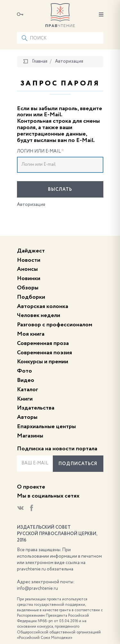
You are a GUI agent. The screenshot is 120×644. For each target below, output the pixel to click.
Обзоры (28, 288)
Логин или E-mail (40, 151)
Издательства (36, 408)
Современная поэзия (44, 353)
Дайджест (31, 251)
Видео (26, 380)
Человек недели (39, 315)
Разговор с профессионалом (55, 325)
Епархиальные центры (46, 427)
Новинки (29, 278)
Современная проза (43, 343)
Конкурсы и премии (43, 362)
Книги (25, 399)
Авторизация (31, 205)
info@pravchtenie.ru (37, 588)
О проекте (31, 487)
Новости (29, 260)
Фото (24, 371)
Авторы (27, 417)
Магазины (30, 436)
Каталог (28, 390)
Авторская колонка (43, 306)
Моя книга (31, 334)
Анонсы (27, 269)
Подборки (31, 297)
